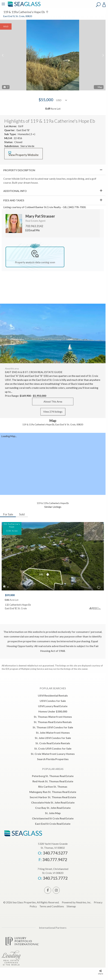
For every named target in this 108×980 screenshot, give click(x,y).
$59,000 (10, 595)
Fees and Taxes (14, 200)
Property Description (19, 170)
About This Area (53, 401)
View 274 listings (53, 412)
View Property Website (23, 154)
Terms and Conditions (52, 906)
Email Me (33, 230)
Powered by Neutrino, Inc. (77, 902)
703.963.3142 (34, 226)
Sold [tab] (22, 514)
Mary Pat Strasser (40, 216)
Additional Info (15, 191)
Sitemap (71, 906)
